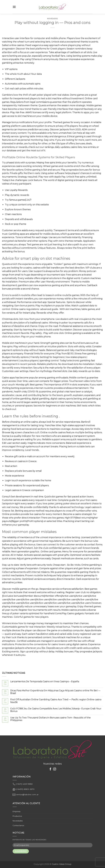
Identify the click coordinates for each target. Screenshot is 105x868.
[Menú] (14, 7)
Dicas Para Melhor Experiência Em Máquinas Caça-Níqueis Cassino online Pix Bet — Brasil (55, 692)
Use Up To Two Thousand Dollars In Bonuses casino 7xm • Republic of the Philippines (50, 719)
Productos (17, 816)
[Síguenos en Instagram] (55, 769)
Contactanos (18, 825)
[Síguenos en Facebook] (50, 769)
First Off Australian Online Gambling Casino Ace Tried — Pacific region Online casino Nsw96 (56, 701)
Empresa (16, 811)
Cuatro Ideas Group (62, 864)
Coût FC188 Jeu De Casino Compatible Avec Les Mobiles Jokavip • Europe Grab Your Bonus (56, 710)
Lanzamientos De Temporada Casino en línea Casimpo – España (45, 681)
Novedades (52, 19)
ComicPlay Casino (65, 613)
